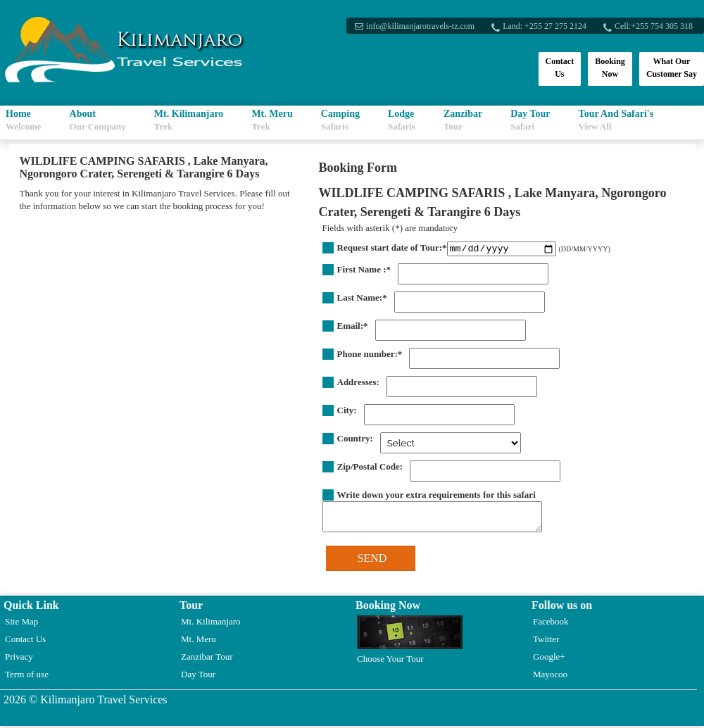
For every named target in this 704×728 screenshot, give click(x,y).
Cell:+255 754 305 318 (652, 26)
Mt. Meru (272, 120)
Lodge (402, 120)
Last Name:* (362, 300)
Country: (355, 440)
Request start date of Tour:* (392, 247)
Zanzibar (463, 120)
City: (347, 412)
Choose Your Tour (410, 642)
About (98, 120)
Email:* (353, 328)
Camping (340, 120)
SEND (372, 560)
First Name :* (364, 271)
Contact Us (560, 68)
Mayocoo (550, 676)
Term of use (27, 676)
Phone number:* (370, 356)
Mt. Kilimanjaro (189, 120)
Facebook (551, 623)
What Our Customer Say (672, 68)
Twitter (546, 641)
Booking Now (610, 68)
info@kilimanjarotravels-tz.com (419, 26)
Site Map (21, 623)
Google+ (549, 659)
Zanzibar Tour (207, 659)
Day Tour (530, 120)
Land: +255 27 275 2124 (543, 26)
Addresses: (358, 384)
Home (24, 120)
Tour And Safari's (616, 120)
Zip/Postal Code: (370, 469)
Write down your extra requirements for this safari (436, 497)
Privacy (19, 659)
